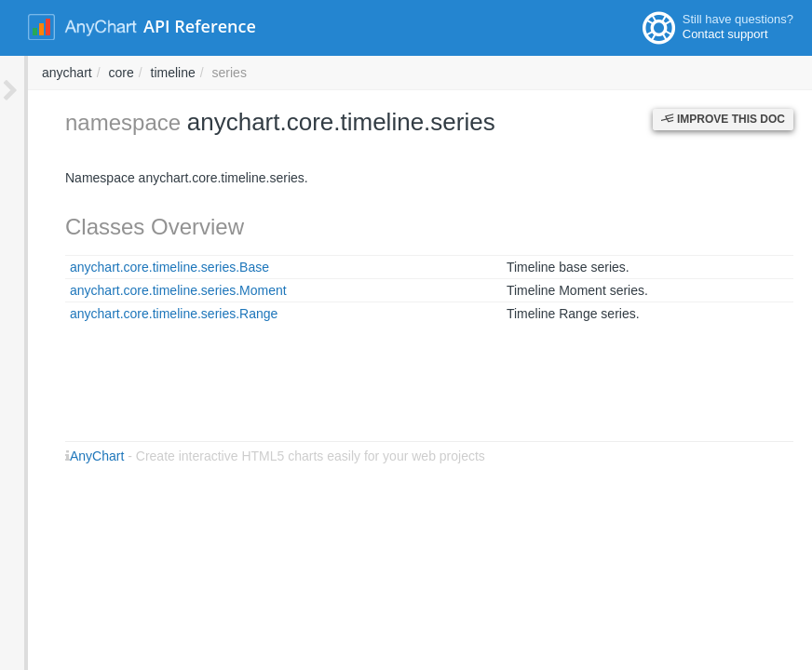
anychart (318, 73)
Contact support (725, 34)
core (372, 73)
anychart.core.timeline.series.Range (146, 314)
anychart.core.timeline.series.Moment (150, 290)
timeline (425, 73)
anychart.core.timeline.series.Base (142, 267)
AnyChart (69, 456)
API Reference (200, 26)
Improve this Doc (723, 119)
